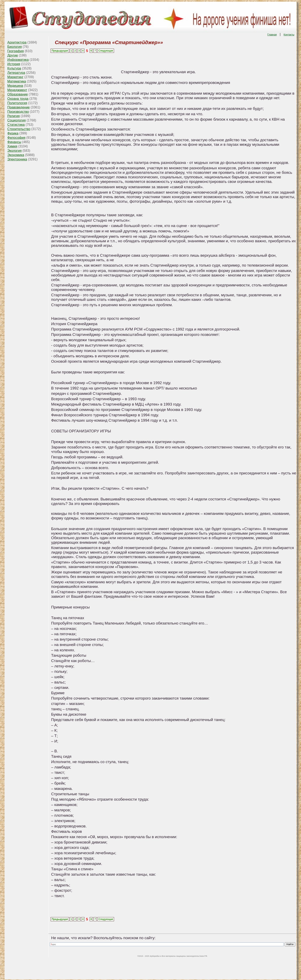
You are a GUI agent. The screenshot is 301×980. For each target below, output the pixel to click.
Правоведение (18, 107)
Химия (12, 146)
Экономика (16, 155)
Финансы (14, 142)
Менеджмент (17, 90)
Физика (13, 133)
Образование (17, 94)
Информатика (18, 60)
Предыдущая (60, 51)
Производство (18, 112)
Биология (14, 47)
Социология (16, 120)
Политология (17, 103)
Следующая (106, 51)
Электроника (17, 159)
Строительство (19, 129)
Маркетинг (15, 77)
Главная (272, 35)
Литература (16, 73)
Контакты (289, 35)
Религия (13, 116)
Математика (17, 81)
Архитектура (17, 42)
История (14, 64)
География (15, 51)
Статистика (16, 125)
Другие (12, 55)
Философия (16, 138)
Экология (14, 151)
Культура (14, 68)
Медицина (15, 86)
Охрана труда (18, 99)
